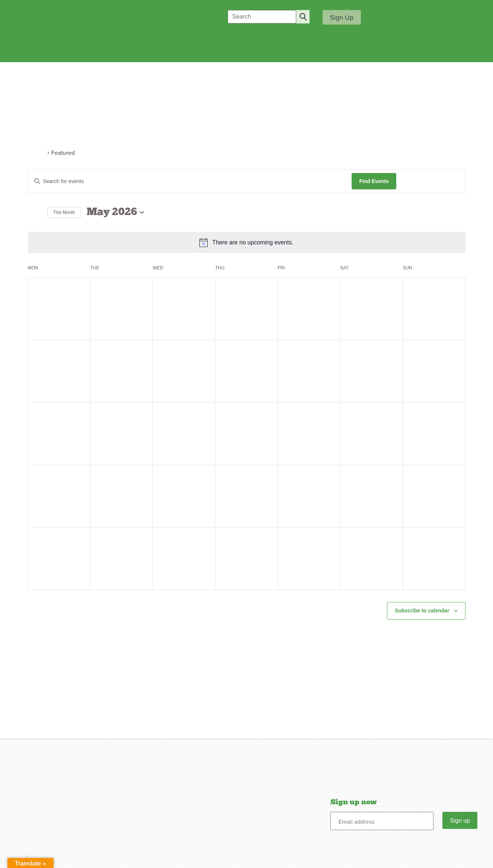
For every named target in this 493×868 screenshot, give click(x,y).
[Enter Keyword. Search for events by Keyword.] (190, 181)
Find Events (374, 181)
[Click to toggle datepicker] (115, 212)
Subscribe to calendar (422, 611)
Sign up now (353, 802)
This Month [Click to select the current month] (64, 212)
